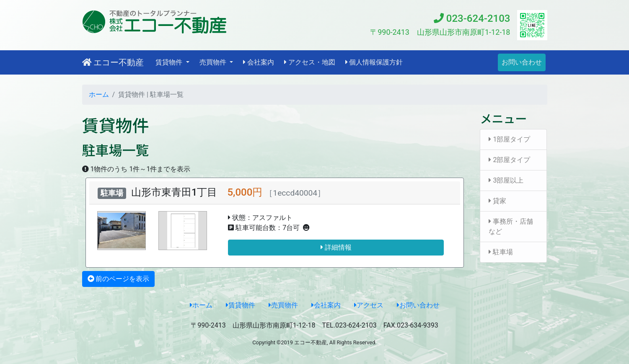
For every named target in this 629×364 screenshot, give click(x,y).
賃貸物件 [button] (170, 62)
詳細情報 (336, 247)
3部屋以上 (506, 180)
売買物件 (283, 305)
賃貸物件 (241, 305)
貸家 (497, 201)
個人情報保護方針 (374, 62)
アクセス (369, 305)
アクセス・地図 (310, 62)
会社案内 (259, 62)
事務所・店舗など (511, 226)
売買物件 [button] (214, 62)
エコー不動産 (113, 62)
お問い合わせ (522, 62)
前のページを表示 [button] (119, 279)
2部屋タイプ (509, 160)
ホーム (99, 94)
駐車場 (501, 252)
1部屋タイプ (509, 139)
